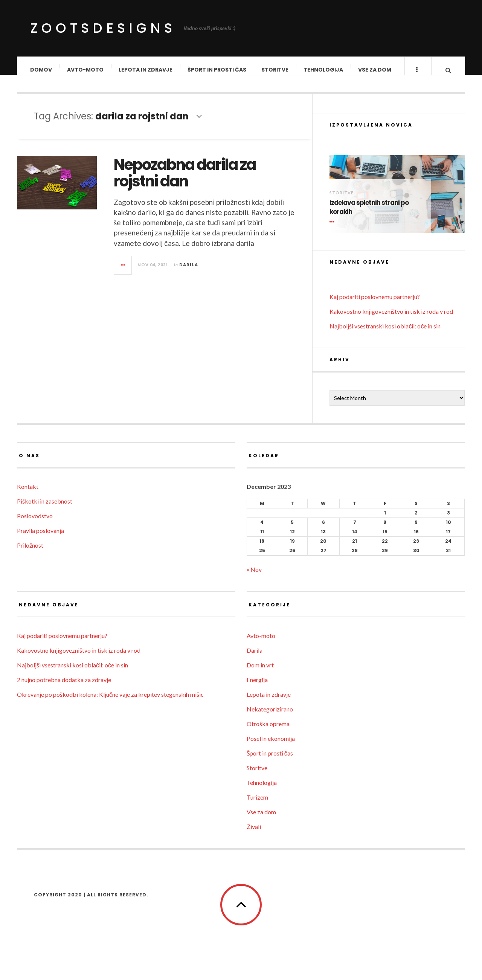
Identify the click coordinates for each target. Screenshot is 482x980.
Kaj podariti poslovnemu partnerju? (375, 304)
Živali (254, 834)
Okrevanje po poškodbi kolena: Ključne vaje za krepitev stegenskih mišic (110, 702)
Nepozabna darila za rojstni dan (185, 180)
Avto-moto (86, 70)
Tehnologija (324, 70)
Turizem (257, 805)
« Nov (254, 577)
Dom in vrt (260, 672)
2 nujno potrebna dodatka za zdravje (64, 687)
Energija (257, 687)
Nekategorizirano (270, 717)
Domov (41, 70)
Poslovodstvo (35, 523)
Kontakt (28, 494)
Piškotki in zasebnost (45, 509)
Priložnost (30, 553)
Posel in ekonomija (271, 746)
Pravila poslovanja (40, 538)
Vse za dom (375, 70)
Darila (189, 272)
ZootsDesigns (103, 28)
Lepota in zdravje (146, 70)
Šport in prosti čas (217, 70)
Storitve (275, 70)
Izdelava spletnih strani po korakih (369, 215)
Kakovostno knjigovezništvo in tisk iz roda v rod (391, 319)
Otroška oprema (268, 731)
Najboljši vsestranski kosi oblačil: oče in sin (385, 334)
